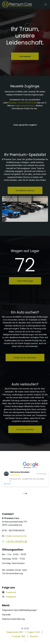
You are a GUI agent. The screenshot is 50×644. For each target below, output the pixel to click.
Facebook (11, 592)
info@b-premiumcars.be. (24, 106)
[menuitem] (15, 632)
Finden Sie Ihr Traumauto (25, 358)
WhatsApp (12, 103)
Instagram (11, 597)
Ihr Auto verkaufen (25, 429)
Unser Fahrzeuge (25, 281)
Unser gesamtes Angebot (25, 125)
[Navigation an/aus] (46, 4)
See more (7, 484)
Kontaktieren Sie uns (25, 190)
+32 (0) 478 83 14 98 (27, 103)
